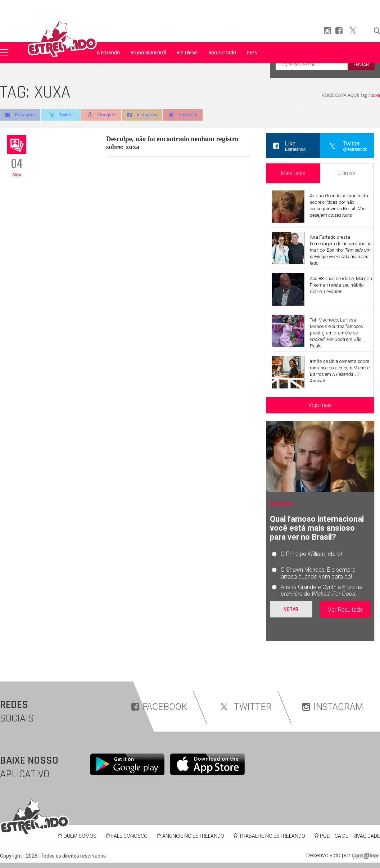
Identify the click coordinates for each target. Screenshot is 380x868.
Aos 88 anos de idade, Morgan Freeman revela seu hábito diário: (341, 285)
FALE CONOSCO (129, 836)
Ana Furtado (222, 53)
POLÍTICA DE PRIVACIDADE (350, 836)
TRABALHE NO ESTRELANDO (272, 836)
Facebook (20, 115)
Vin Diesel (187, 53)
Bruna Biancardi (148, 53)
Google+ (104, 115)
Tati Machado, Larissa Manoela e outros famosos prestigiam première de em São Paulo (336, 333)
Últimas (347, 173)
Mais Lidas (293, 173)
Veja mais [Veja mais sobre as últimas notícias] (320, 405)
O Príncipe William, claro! (311, 554)
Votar (291, 609)
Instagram (145, 115)
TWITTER (245, 707)
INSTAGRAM (333, 707)
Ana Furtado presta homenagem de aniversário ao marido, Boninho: (341, 250)
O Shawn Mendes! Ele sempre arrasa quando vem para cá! (318, 573)
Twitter (62, 115)
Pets (252, 53)
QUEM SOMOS (80, 836)
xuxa (376, 95)
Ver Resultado (346, 610)
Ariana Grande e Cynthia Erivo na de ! (322, 590)
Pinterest (187, 115)
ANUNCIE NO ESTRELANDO (193, 836)
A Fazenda (108, 53)
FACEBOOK (159, 707)
